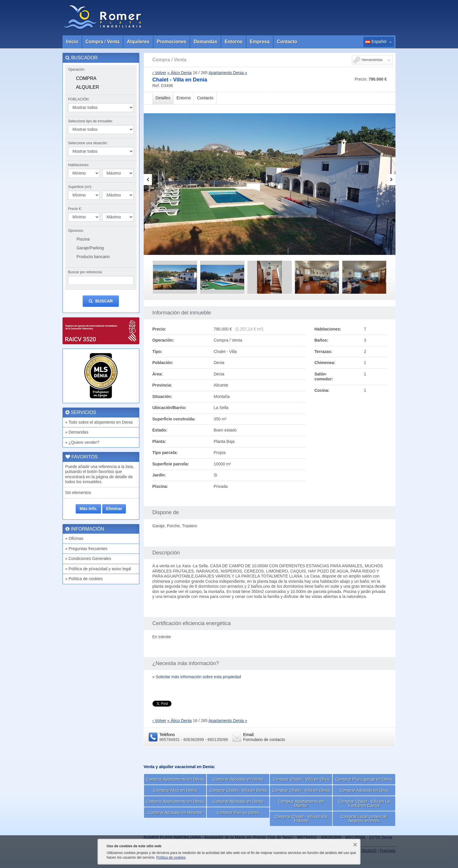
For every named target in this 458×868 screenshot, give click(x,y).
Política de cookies (171, 857)
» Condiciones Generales (88, 559)
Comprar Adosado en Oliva (364, 790)
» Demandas (77, 432)
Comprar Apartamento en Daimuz (301, 803)
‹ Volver (159, 73)
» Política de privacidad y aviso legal (98, 569)
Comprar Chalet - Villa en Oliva (301, 779)
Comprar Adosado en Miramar (175, 813)
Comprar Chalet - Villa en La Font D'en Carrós (364, 803)
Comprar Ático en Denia (175, 790)
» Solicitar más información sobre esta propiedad (197, 677)
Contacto (287, 42)
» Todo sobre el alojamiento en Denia (99, 422)
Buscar (101, 301)
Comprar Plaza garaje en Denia (364, 779)
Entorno (234, 42)
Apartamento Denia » (228, 73)
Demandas (205, 42)
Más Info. (88, 509)
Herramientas (372, 60)
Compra (86, 78)
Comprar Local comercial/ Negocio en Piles (364, 819)
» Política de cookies (84, 579)
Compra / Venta (103, 42)
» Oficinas (74, 538)
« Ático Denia (179, 73)
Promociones (172, 42)
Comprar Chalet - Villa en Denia (238, 790)
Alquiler (87, 87)
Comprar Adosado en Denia (238, 779)
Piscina (83, 239)
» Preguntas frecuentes (86, 549)
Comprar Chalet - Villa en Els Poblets (301, 819)
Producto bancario (93, 257)
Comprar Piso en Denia (238, 813)
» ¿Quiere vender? (82, 442)
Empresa (260, 42)
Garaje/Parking (90, 248)
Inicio (72, 42)
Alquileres (138, 42)
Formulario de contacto (264, 740)
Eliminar (114, 509)
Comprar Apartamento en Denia (175, 779)
